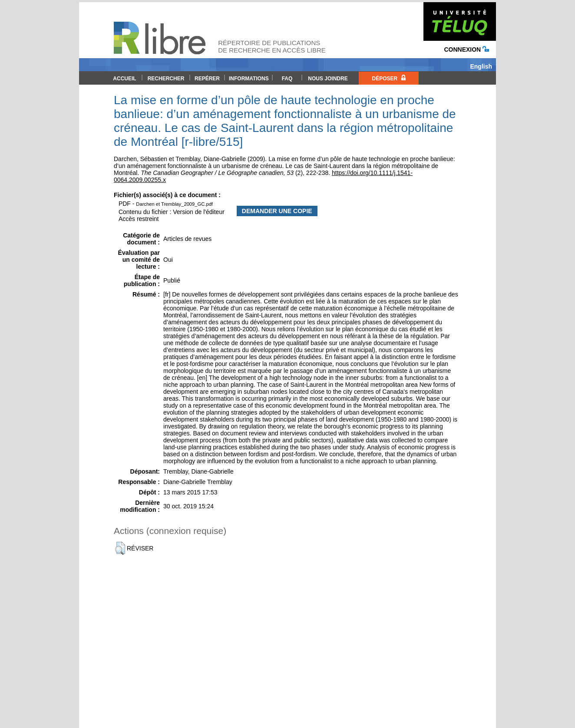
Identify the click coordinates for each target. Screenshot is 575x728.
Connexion (466, 49)
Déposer (388, 78)
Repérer (207, 79)
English (481, 66)
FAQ (287, 79)
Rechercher (166, 79)
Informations (249, 79)
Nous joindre (328, 79)
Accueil (124, 79)
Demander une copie (277, 211)
